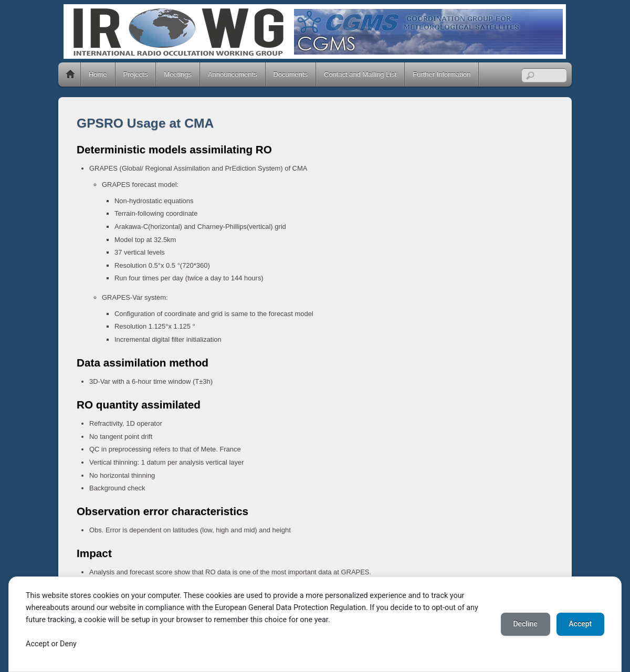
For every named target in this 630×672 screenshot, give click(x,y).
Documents (291, 74)
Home (70, 75)
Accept (580, 624)
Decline (525, 624)
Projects (136, 74)
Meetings (178, 74)
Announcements (233, 74)
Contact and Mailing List (360, 74)
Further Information (442, 74)
